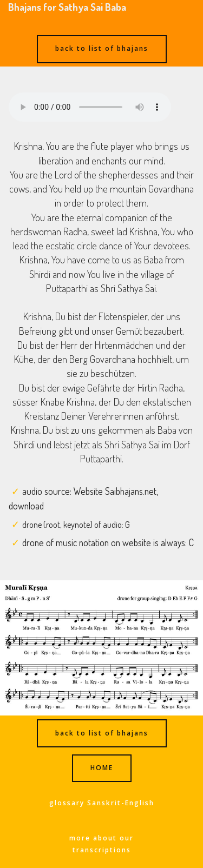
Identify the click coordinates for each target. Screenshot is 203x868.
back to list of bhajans (102, 48)
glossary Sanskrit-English (102, 803)
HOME (102, 768)
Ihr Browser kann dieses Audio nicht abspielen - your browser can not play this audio (90, 107)
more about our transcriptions (101, 844)
